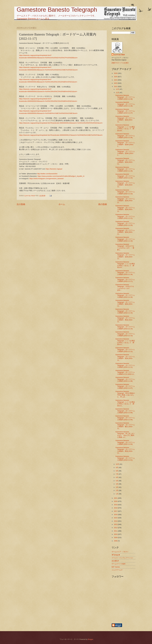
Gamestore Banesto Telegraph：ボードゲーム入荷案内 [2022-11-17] (125, 279)
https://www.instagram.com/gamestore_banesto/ (46, 179)
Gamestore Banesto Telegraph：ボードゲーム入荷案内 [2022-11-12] (125, 350)
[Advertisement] (136, 610)
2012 (116, 528)
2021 (116, 498)
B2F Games (116, 567)
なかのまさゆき (119, 55)
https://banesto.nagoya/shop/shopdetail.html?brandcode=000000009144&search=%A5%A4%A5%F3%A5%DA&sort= (61, 123)
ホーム (62, 204)
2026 (116, 73)
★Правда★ (116, 555)
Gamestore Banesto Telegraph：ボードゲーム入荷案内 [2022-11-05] (125, 411)
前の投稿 (103, 204)
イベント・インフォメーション (122, 558)
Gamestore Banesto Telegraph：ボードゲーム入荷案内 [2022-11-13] (125, 334)
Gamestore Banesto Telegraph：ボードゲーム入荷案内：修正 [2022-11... (125, 426)
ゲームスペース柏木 (119, 564)
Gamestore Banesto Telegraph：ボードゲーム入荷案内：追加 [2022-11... (125, 119)
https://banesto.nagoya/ (54, 169)
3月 (117, 487)
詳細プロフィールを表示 (120, 63)
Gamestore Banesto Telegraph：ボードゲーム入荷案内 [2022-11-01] (125, 458)
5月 (117, 481)
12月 (118, 89)
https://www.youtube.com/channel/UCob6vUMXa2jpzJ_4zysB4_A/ (61, 176)
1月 (117, 494)
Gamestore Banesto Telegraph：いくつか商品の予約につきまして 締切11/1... (125, 342)
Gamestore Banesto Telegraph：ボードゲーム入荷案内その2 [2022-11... (125, 372)
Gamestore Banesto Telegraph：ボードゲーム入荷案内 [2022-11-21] (125, 216)
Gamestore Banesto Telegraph (57, 10)
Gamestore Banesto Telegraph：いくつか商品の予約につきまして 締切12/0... (125, 128)
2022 (116, 86)
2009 (116, 538)
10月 (118, 464)
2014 (116, 521)
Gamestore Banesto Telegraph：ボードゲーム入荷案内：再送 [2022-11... (125, 319)
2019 (116, 505)
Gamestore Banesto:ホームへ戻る (33, 19)
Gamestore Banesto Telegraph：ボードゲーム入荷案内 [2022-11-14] (125, 327)
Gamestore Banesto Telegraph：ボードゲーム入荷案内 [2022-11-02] (125, 442)
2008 (116, 541)
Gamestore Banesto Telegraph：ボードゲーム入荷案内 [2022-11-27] (125, 111)
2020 (116, 501)
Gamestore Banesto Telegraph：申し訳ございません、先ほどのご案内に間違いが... (125, 435)
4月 (117, 484)
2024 (116, 80)
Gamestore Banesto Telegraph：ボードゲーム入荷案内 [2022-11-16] (125, 295)
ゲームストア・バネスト (120, 552)
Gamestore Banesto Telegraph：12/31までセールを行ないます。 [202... (125, 287)
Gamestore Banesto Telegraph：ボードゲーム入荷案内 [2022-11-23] (125, 176)
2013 (116, 524)
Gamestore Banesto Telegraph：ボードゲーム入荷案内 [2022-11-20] (125, 223)
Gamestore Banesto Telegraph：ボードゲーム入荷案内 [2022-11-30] (125, 97)
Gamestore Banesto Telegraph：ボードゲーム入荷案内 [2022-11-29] (125, 104)
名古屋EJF (115, 561)
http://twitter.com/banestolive (47, 174)
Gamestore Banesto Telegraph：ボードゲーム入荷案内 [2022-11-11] (125, 365)
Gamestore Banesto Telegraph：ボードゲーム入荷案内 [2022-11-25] (125, 169)
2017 (116, 511)
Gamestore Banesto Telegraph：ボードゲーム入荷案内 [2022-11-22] (125, 192)
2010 (116, 534)
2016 (116, 515)
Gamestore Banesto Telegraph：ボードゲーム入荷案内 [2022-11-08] (125, 379)
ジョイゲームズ (117, 570)
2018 (116, 508)
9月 (117, 467)
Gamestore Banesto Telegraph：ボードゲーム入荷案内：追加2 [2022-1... (125, 152)
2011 (116, 531)
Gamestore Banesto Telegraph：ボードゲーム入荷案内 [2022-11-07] (125, 386)
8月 (117, 471)
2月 (117, 490)
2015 (116, 518)
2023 (116, 83)
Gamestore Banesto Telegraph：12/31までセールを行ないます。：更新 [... (125, 247)
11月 (118, 93)
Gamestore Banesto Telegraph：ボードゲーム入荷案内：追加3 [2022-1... (125, 144)
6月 (117, 477)
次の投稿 (21, 204)
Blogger (90, 639)
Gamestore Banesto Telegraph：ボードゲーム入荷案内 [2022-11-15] (125, 311)
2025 (116, 77)
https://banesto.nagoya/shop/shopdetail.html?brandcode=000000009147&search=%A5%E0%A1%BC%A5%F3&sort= (61, 135)
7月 (117, 474)
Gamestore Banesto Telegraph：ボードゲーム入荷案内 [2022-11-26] (125, 136)
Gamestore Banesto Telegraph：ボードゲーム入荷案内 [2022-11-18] (125, 273)
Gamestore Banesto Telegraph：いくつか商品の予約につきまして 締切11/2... (125, 265)
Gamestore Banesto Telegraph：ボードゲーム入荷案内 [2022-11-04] (125, 418)
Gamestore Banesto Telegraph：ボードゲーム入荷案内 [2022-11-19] (125, 239)
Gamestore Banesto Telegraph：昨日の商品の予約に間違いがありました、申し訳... (125, 394)
